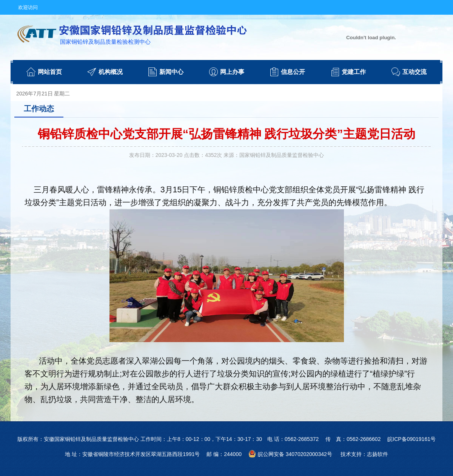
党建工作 (354, 72)
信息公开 (293, 72)
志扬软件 (377, 454)
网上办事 (232, 72)
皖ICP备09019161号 (411, 439)
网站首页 (50, 72)
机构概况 (111, 72)
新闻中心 (171, 72)
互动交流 (414, 72)
